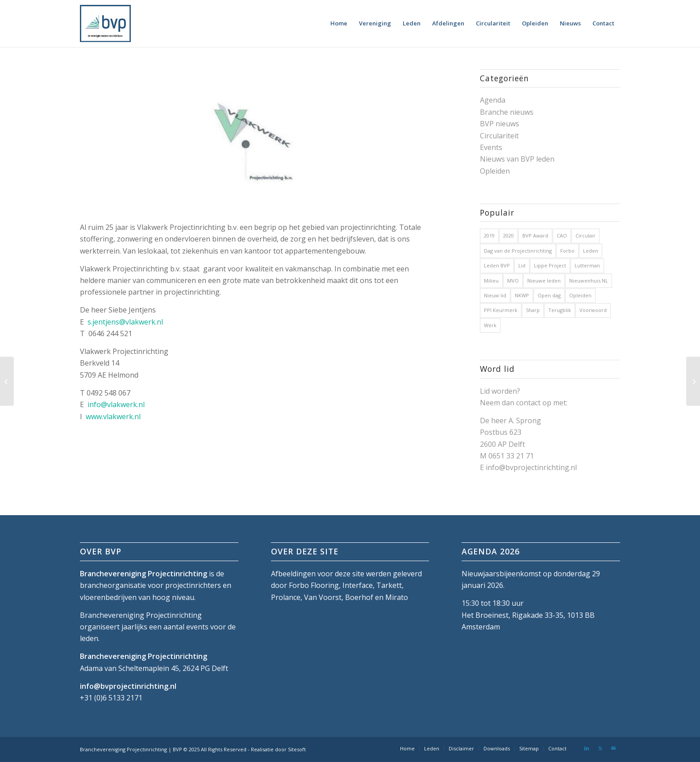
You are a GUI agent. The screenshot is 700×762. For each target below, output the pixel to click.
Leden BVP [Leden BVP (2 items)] (497, 265)
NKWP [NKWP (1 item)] (522, 295)
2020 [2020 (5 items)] (508, 235)
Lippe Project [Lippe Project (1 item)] (550, 265)
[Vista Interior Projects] (693, 381)
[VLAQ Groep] (7, 381)
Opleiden (495, 171)
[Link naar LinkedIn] (587, 748)
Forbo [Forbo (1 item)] (567, 251)
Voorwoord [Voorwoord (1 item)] (593, 310)
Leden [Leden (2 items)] (591, 251)
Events (491, 147)
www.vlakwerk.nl (113, 416)
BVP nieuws (500, 124)
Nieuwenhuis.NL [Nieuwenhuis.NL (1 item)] (589, 281)
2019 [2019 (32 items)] (489, 235)
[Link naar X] (600, 748)
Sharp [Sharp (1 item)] (533, 310)
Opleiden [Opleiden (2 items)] (580, 295)
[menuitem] (339, 23)
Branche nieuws (507, 112)
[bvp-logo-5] (105, 23)
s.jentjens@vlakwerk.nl (125, 322)
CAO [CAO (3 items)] (562, 235)
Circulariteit (499, 136)
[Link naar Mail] (613, 748)
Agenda (493, 100)
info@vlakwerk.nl (116, 404)
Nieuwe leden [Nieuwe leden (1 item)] (544, 281)
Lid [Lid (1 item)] (522, 265)
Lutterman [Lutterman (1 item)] (587, 265)
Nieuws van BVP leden (517, 159)
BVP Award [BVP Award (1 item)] (535, 235)
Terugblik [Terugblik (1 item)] (560, 310)
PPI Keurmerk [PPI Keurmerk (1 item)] (501, 310)
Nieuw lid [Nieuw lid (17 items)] (495, 295)
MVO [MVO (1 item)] (513, 281)
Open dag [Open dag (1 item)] (549, 295)
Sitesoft (297, 749)
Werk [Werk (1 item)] (490, 325)
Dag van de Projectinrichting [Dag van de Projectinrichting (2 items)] (518, 251)
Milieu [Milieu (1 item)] (491, 281)
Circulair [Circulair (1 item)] (585, 235)
